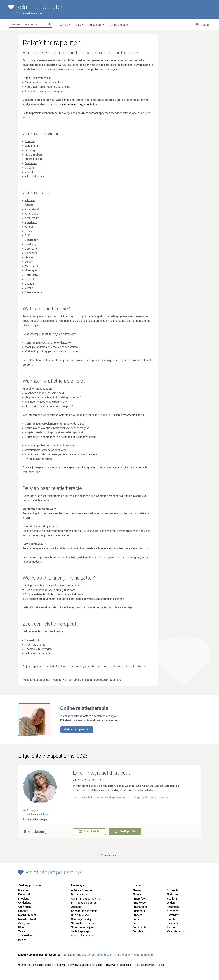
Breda (28, 231)
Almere (29, 205)
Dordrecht (31, 249)
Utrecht (29, 168)
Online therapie (119, 25)
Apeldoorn (31, 222)
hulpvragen (45, 649)
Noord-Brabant (34, 155)
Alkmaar (30, 200)
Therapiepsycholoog (74, 955)
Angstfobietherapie (100, 955)
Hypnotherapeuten (143, 955)
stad (43, 645)
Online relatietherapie (38, 653)
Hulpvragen (95, 25)
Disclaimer (61, 965)
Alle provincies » (35, 176)
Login (161, 965)
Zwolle (29, 288)
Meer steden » (34, 292)
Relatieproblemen (144, 965)
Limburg (30, 150)
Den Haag (31, 244)
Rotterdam (31, 275)
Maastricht (31, 266)
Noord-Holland (34, 159)
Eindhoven (31, 253)
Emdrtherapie (122, 955)
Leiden (29, 262)
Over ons (97, 965)
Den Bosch (31, 240)
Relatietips (125, 965)
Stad (78, 25)
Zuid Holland (32, 172)
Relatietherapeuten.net (39, 965)
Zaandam (31, 284)
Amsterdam (32, 218)
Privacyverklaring (79, 965)
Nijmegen (31, 270)
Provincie (63, 25)
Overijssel (31, 163)
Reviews (111, 965)
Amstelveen (32, 214)
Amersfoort (32, 209)
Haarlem (30, 257)
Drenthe (30, 141)
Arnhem (30, 227)
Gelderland (31, 146)
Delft (28, 235)
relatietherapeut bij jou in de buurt (79, 104)
